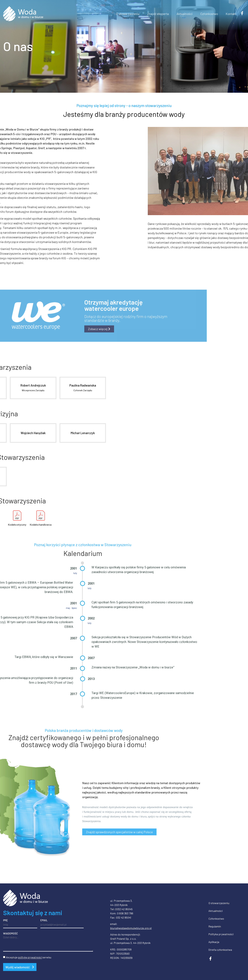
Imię (5, 920)
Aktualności (185, 14)
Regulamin (215, 926)
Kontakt (231, 14)
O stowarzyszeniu (128, 14)
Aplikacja (214, 942)
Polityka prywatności (221, 934)
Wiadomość (10, 933)
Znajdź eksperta (158, 14)
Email (44, 920)
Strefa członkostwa (220, 950)
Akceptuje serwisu (29, 957)
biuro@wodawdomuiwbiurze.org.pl (131, 928)
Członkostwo (209, 14)
